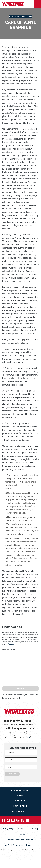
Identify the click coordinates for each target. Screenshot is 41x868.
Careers (21, 801)
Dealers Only (20, 811)
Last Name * (12, 760)
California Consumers (13, 845)
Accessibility (34, 828)
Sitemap (21, 828)
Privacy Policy (8, 828)
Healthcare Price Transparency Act (21, 839)
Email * (10, 767)
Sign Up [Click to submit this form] (12, 774)
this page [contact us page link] (11, 644)
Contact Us (21, 834)
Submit (20, 688)
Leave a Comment (9, 650)
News (21, 795)
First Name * (12, 753)
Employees (20, 806)
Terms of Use (31, 845)
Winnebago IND (20, 790)
